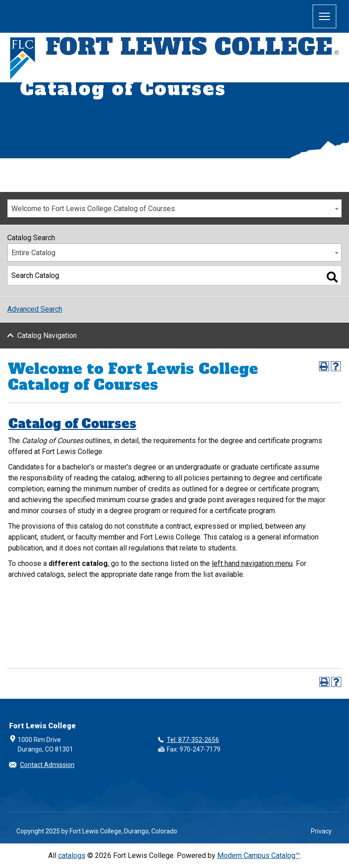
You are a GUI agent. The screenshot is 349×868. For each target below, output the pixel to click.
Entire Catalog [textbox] (33, 253)
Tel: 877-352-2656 (193, 740)
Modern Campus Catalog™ (259, 855)
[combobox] (174, 208)
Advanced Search (35, 309)
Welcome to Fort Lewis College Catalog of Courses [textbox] (93, 209)
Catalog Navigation (47, 336)
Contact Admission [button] (47, 765)
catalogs (72, 855)
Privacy (321, 831)
